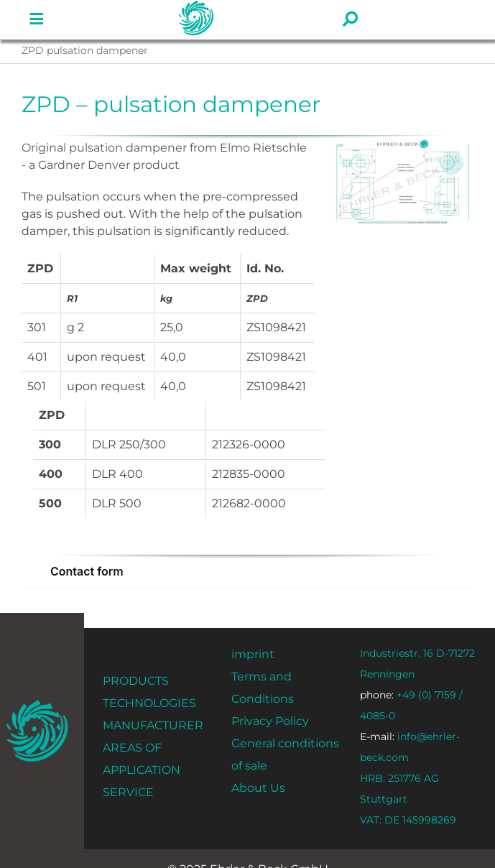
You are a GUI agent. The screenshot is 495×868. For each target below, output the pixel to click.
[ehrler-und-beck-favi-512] (37, 705)
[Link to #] (37, 19)
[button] (247, 572)
